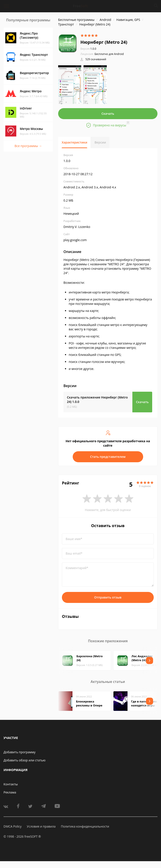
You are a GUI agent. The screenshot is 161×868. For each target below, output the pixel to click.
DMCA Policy (13, 826)
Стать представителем (108, 457)
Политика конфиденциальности (85, 826)
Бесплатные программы (76, 20)
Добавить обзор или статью (25, 760)
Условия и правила (41, 826)
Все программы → (28, 146)
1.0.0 (88, 49)
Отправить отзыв (108, 597)
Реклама (10, 792)
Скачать (108, 114)
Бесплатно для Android (109, 54)
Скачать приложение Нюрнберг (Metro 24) (97, 399)
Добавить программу (19, 752)
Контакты (11, 784)
